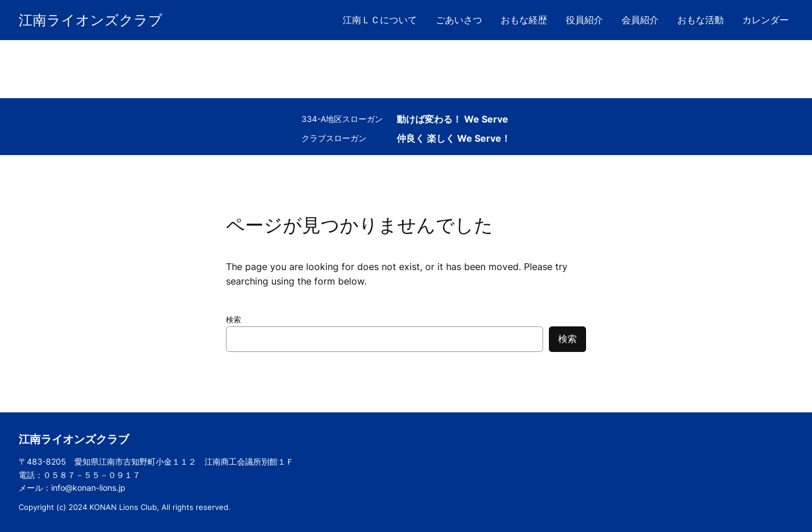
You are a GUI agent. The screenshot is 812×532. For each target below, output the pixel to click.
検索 (233, 320)
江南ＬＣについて (380, 20)
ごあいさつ (459, 20)
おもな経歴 (524, 20)
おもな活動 (700, 20)
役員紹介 (584, 20)
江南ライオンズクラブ (91, 20)
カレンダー (766, 20)
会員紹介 (640, 20)
